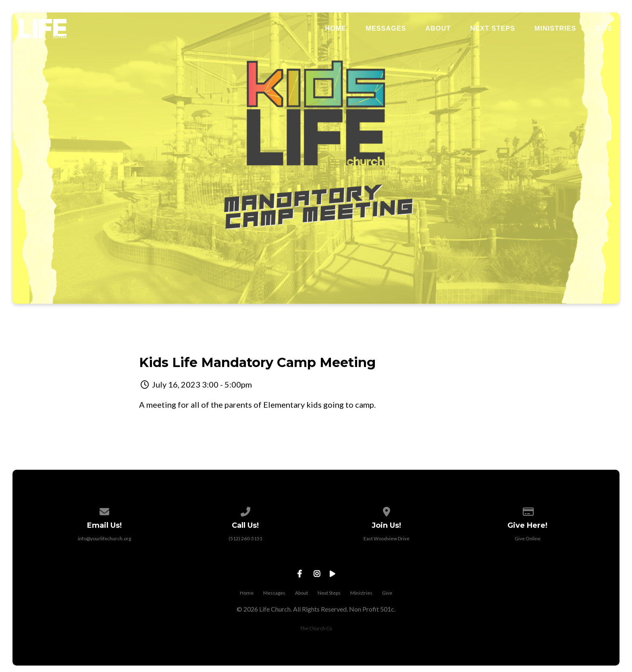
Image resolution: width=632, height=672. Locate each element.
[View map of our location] (387, 510)
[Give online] (528, 510)
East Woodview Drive (387, 538)
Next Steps (493, 29)
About (438, 29)
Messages (386, 29)
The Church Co (316, 628)
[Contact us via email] (104, 510)
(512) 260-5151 (245, 538)
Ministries (555, 29)
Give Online (528, 538)
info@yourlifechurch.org (104, 538)
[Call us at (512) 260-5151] (245, 510)
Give (604, 29)
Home (336, 29)
